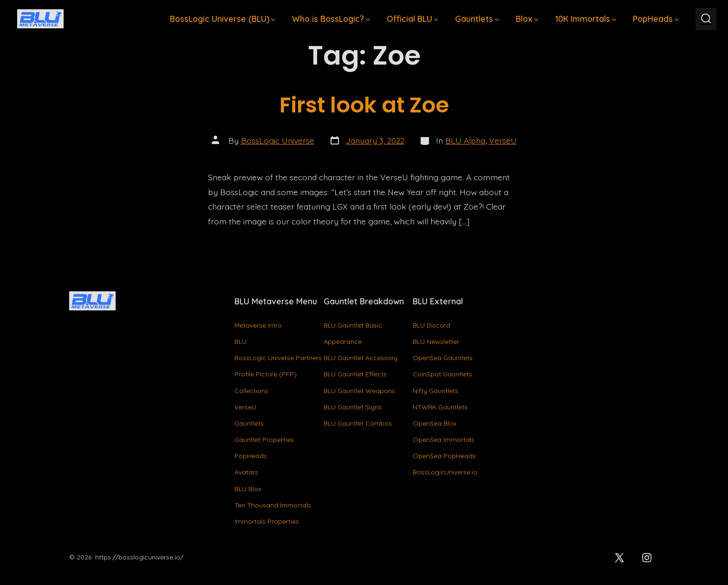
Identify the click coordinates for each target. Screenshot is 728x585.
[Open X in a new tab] (620, 558)
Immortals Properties (267, 521)
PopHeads (656, 19)
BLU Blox (248, 489)
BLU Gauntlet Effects (355, 374)
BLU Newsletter (436, 342)
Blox (527, 19)
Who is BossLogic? (331, 19)
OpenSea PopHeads (444, 456)
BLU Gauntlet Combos (358, 423)
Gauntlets (477, 19)
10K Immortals (586, 19)
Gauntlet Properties (264, 440)
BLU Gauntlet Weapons (359, 391)
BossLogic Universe (278, 140)
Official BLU (413, 19)
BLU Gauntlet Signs (353, 407)
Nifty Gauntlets (435, 391)
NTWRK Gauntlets (440, 407)
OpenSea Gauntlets (443, 358)
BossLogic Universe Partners (278, 358)
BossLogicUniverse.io (445, 472)
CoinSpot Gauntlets (442, 374)
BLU (240, 342)
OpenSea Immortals (444, 440)
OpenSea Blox (435, 423)
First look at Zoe (364, 105)
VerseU (503, 140)
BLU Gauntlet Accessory (361, 358)
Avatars (246, 472)
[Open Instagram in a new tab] (647, 558)
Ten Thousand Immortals (273, 505)
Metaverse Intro (258, 325)
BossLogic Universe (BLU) (223, 19)
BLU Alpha (465, 140)
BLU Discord (432, 325)
